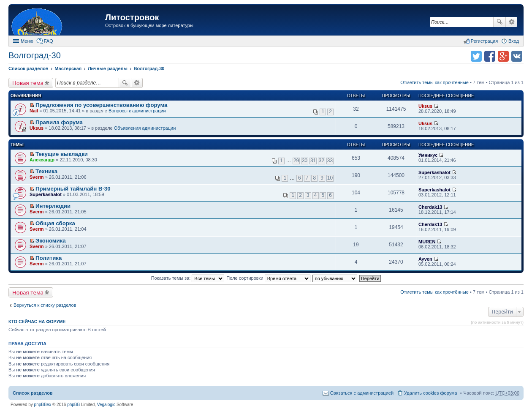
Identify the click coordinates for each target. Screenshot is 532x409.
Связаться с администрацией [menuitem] (362, 393)
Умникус (428, 155)
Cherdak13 (430, 207)
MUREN (427, 242)
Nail (34, 111)
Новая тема (28, 83)
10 (330, 178)
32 (322, 161)
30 (305, 161)
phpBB (73, 405)
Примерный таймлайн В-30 (73, 189)
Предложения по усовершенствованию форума (101, 105)
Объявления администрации (145, 128)
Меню (27, 41)
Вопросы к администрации (137, 111)
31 (313, 161)
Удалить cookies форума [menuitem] (431, 393)
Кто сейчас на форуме (37, 322)
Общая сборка (55, 223)
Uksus (425, 106)
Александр (42, 160)
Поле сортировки (268, 278)
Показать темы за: (188, 278)
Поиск (499, 22)
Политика (49, 258)
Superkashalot (434, 172)
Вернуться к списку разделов (45, 305)
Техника (46, 171)
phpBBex (43, 405)
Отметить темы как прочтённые (434, 82)
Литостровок (132, 17)
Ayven (425, 259)
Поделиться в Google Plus (503, 56)
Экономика (51, 241)
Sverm (37, 177)
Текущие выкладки (62, 154)
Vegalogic (106, 405)
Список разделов (33, 393)
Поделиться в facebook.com (490, 56)
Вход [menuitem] (514, 41)
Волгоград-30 (35, 55)
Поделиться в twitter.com (476, 56)
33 (330, 161)
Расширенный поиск (512, 22)
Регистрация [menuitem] (484, 41)
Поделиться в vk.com (517, 56)
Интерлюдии (53, 206)
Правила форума (59, 122)
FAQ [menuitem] (49, 41)
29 (296, 161)
